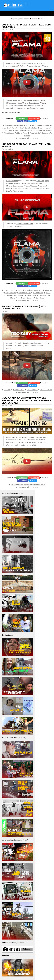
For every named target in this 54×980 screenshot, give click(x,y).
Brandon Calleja (39, 100)
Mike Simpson (10, 133)
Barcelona (46, 133)
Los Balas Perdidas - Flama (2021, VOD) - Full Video (27, 26)
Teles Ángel (31, 66)
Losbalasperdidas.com (14, 112)
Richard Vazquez (33, 130)
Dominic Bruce (36, 343)
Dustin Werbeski (20, 437)
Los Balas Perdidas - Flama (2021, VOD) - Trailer (27, 145)
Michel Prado (38, 108)
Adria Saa (16, 100)
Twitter (34, 121)
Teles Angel (18, 105)
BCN (38, 63)
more (22, 493)
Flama (21, 125)
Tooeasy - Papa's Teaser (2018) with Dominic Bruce (24, 307)
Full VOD (35, 125)
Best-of (27, 136)
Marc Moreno (43, 66)
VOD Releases (37, 290)
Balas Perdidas (12, 63)
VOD (28, 125)
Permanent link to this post (28, 138)
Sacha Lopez (34, 103)
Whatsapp (23, 118)
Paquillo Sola (35, 133)
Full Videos (45, 125)
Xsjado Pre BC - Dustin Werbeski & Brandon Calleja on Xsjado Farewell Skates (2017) (27, 401)
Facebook (23, 121)
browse (21, 943)
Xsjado (13, 485)
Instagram (35, 118)
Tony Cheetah (26, 100)
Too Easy (7, 390)
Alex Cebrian (11, 108)
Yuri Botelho (28, 108)
